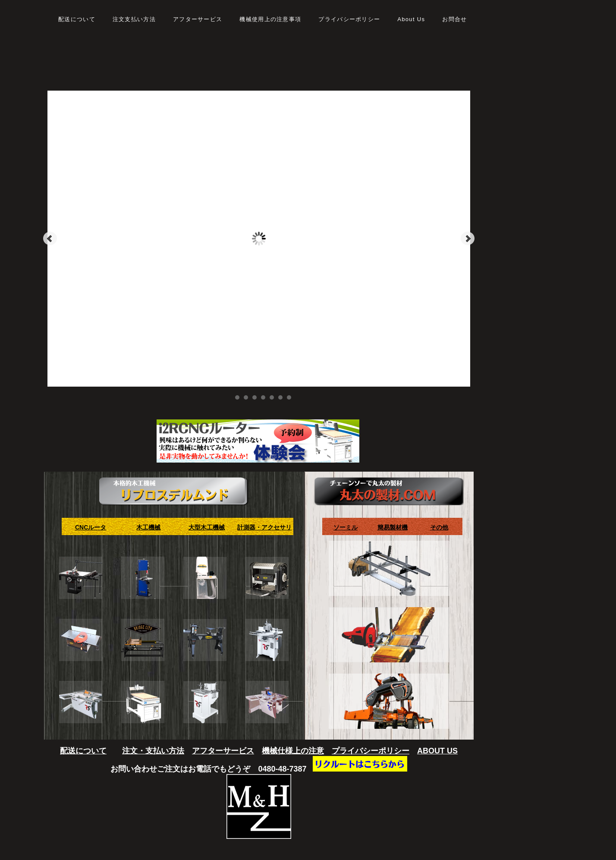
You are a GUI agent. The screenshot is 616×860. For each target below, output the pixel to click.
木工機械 (148, 527)
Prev (50, 239)
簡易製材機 (393, 527)
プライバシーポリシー (371, 751)
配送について (83, 751)
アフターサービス (223, 751)
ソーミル (346, 527)
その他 (439, 527)
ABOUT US (437, 751)
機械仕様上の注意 (293, 751)
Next (468, 239)
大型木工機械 (207, 527)
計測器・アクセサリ (264, 527)
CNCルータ (91, 527)
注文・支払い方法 (153, 751)
